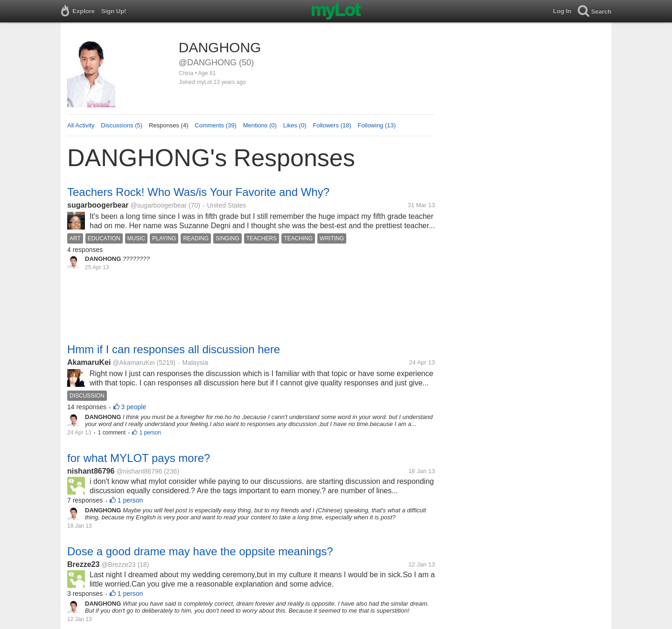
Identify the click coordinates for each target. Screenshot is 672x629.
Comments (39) (216, 125)
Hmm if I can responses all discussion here (174, 349)
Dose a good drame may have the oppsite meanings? (200, 551)
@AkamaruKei (133, 363)
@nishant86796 (139, 471)
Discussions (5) (122, 125)
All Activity (81, 125)
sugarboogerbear (98, 205)
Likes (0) (295, 125)
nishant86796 (91, 471)
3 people (134, 407)
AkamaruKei (89, 362)
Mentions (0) (260, 125)
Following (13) (377, 125)
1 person (150, 433)
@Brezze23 (118, 565)
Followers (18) (332, 125)
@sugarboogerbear (158, 205)
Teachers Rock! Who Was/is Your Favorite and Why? (198, 192)
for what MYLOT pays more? (139, 458)
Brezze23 (83, 564)
